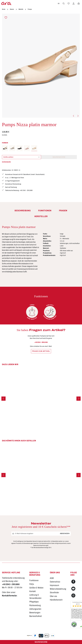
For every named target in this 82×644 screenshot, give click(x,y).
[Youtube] (73, 589)
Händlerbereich (56, 600)
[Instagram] (73, 595)
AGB (52, 578)
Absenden (65, 534)
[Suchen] (64, 3)
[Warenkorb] (79, 3)
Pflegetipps (34, 602)
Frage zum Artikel (41, 351)
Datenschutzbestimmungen (41, 545)
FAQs (32, 584)
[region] (41, 66)
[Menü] (59, 3)
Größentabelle (6, 162)
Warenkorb (41, 642)
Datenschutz (55, 582)
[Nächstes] (78, 116)
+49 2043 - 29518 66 (41, 342)
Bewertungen (35, 613)
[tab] (23, 211)
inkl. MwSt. (5, 135)
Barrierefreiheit (36, 616)
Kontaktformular (9, 596)
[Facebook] (73, 582)
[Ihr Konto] (74, 3)
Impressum (54, 585)
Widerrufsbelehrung (58, 589)
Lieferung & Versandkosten (35, 596)
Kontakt (33, 591)
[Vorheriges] (74, 116)
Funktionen (34, 581)
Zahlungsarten (35, 609)
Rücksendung (35, 605)
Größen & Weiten (36, 588)
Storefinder (54, 593)
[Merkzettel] (69, 3)
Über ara (53, 596)
